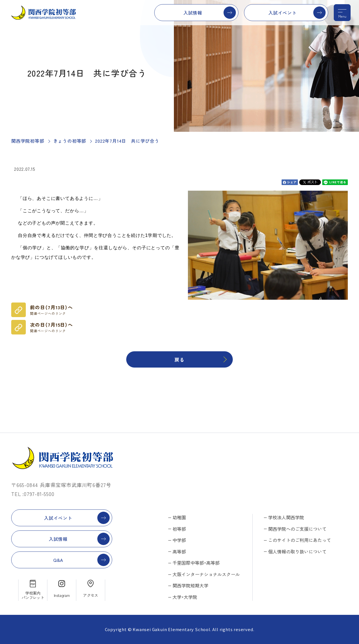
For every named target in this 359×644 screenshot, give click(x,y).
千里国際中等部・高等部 (196, 563)
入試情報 (193, 13)
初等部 (179, 529)
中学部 (179, 540)
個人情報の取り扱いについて (297, 551)
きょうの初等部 (70, 141)
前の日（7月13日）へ (51, 310)
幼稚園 (179, 517)
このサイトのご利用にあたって (300, 540)
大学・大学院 (185, 597)
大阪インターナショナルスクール (206, 574)
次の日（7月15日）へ (51, 327)
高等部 (179, 551)
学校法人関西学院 (286, 517)
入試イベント (283, 13)
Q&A (58, 560)
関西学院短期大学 (190, 585)
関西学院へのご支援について (297, 529)
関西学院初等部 (28, 141)
